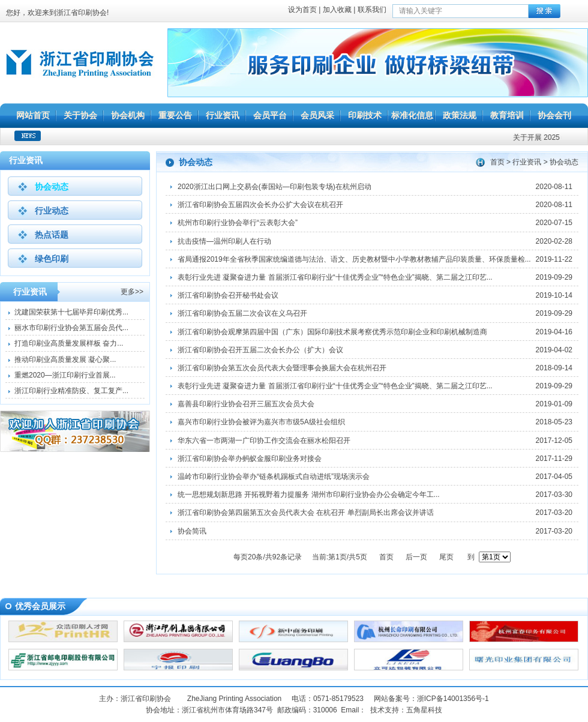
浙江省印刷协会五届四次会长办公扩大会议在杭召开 (260, 205)
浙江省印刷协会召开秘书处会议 (228, 295)
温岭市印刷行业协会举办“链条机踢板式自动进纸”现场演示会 (274, 477)
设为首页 (302, 10)
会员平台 (270, 116)
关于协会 (80, 116)
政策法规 (460, 116)
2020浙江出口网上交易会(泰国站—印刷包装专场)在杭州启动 (274, 187)
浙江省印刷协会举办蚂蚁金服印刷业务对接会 (250, 459)
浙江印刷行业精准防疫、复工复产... (71, 391)
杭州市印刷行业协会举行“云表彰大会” (238, 223)
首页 (497, 162)
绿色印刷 (52, 259)
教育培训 (507, 116)
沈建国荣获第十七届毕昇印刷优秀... (71, 312)
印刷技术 (365, 116)
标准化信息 (412, 116)
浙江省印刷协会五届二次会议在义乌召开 (242, 313)
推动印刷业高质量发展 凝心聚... (65, 359)
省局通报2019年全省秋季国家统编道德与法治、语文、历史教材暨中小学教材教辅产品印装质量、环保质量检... (354, 259)
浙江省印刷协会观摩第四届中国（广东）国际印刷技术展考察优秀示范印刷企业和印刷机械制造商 (332, 332)
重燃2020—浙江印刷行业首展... (65, 375)
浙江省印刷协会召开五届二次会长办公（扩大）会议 (260, 350)
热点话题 (52, 235)
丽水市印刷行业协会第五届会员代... (71, 328)
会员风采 (317, 116)
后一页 (416, 557)
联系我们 (372, 10)
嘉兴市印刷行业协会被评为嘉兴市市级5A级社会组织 (261, 422)
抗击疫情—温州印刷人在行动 (224, 241)
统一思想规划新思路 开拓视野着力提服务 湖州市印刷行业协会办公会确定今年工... (309, 495)
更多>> (132, 292)
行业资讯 (223, 116)
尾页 (446, 557)
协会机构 (128, 116)
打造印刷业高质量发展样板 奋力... (69, 343)
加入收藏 (337, 10)
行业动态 (52, 211)
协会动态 (52, 187)
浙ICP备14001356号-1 (453, 699)
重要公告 (175, 116)
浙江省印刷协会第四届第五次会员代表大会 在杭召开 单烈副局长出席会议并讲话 (306, 513)
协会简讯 (192, 531)
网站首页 (33, 116)
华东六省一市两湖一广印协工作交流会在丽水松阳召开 (264, 441)
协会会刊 (554, 116)
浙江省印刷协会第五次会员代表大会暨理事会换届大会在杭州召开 (282, 368)
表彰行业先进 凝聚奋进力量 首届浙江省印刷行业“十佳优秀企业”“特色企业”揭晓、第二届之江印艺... (335, 277)
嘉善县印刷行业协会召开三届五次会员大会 (246, 404)
